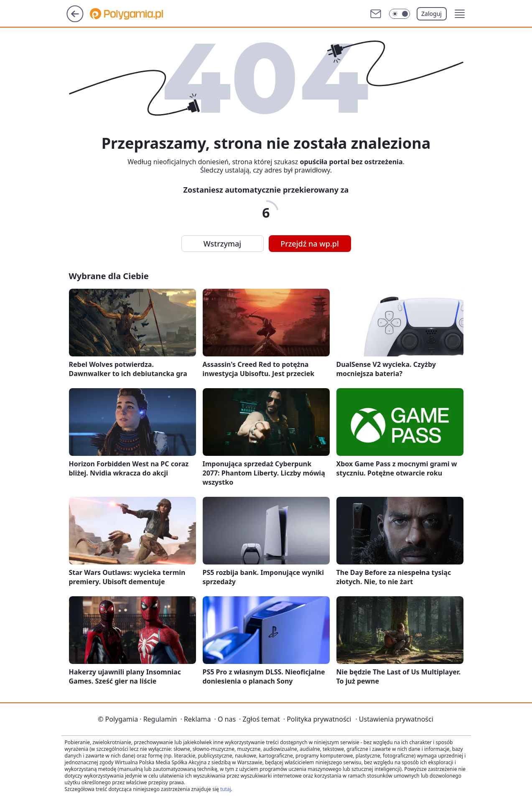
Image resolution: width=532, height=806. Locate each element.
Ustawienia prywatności (394, 719)
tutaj (226, 789)
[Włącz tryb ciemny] (400, 14)
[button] (460, 14)
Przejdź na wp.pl (310, 244)
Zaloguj (431, 14)
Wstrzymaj (222, 244)
